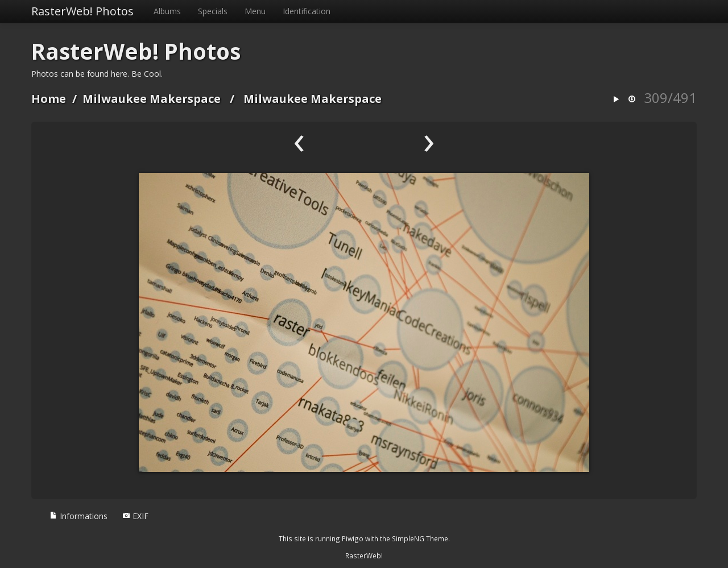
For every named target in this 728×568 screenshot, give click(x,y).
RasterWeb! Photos (82, 11)
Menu (255, 11)
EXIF (135, 516)
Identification (307, 11)
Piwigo (353, 538)
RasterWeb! (364, 555)
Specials (213, 11)
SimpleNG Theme (420, 538)
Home (49, 99)
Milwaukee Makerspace (152, 99)
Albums (167, 11)
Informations (78, 516)
